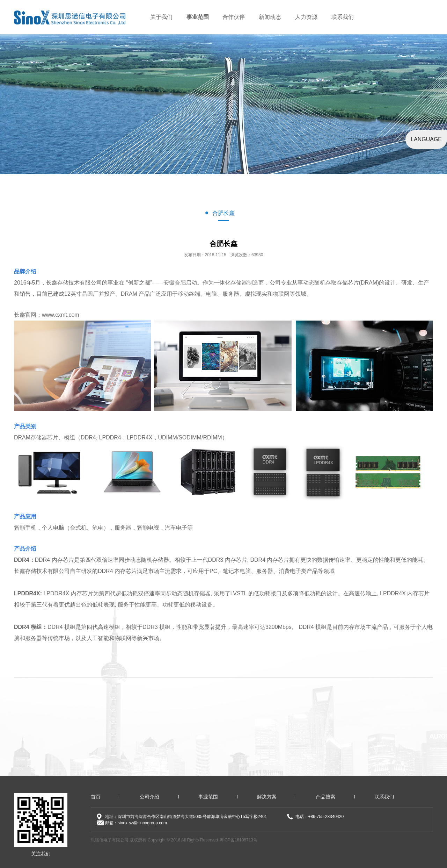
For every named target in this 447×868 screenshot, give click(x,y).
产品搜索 (325, 797)
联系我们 (343, 17)
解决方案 (267, 797)
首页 (96, 797)
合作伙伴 (234, 17)
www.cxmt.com (61, 315)
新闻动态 (270, 17)
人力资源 (306, 17)
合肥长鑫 (223, 213)
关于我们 (161, 17)
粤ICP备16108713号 (238, 840)
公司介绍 (149, 797)
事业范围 (198, 17)
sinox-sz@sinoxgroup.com (142, 823)
